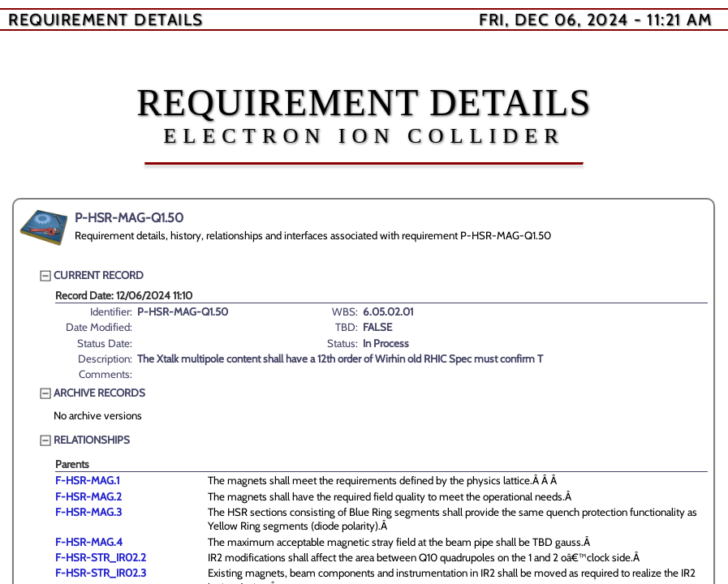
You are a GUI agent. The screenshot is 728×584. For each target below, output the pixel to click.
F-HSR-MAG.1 (87, 480)
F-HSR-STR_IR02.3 (101, 573)
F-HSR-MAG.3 (88, 512)
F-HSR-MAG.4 (89, 542)
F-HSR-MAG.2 (88, 496)
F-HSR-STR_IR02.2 (101, 557)
